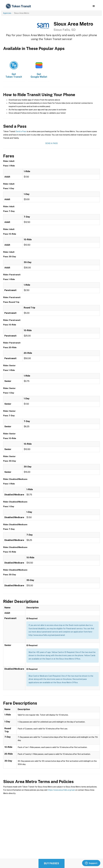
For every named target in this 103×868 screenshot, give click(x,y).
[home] (19, 6)
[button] (94, 6)
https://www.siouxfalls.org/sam (61, 790)
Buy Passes (51, 863)
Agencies (7, 13)
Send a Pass (21, 131)
